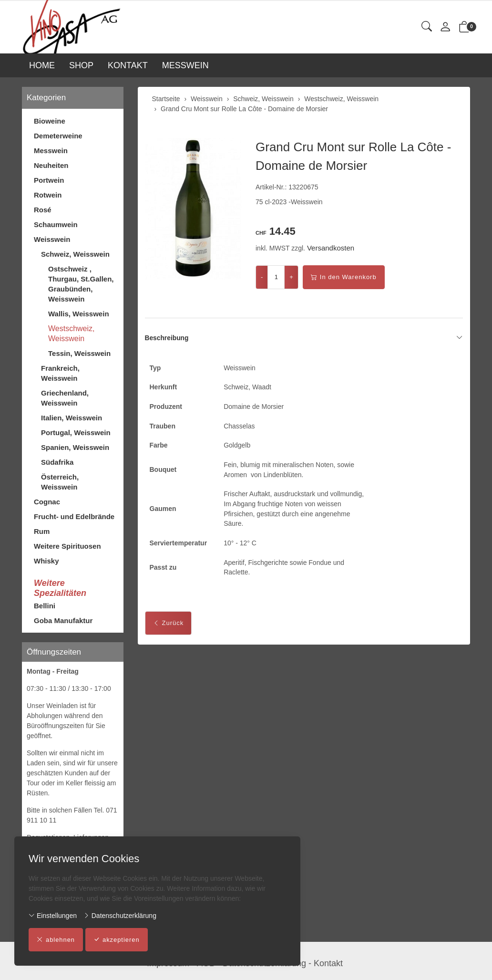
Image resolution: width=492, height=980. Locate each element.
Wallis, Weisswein (79, 314)
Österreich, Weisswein (60, 482)
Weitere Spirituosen (67, 546)
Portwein (49, 180)
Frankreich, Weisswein (60, 373)
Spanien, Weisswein (75, 447)
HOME (42, 65)
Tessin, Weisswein (79, 353)
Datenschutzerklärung (120, 916)
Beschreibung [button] (304, 338)
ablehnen (56, 940)
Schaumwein (56, 224)
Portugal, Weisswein (76, 433)
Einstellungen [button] (53, 916)
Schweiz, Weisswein (75, 254)
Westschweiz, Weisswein (72, 334)
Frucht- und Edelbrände (74, 516)
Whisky (46, 561)
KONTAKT (128, 65)
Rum (42, 531)
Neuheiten (51, 165)
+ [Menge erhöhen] (291, 277)
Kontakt (328, 963)
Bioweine (50, 121)
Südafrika (57, 462)
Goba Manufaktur (63, 620)
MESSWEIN (185, 65)
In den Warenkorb (344, 277)
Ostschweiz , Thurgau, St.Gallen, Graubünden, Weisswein (81, 284)
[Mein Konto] (445, 27)
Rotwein (48, 195)
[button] (427, 27)
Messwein (51, 151)
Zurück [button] (169, 626)
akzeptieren (117, 940)
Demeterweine (58, 136)
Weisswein (52, 239)
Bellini (45, 606)
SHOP (81, 65)
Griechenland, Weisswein (65, 398)
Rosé (43, 210)
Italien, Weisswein (72, 418)
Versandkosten (331, 248)
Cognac (47, 502)
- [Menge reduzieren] (262, 277)
